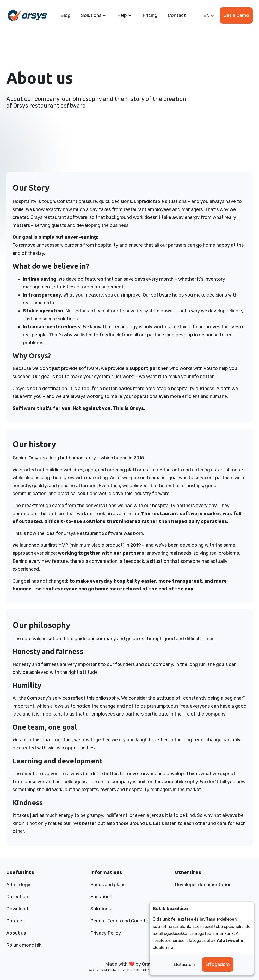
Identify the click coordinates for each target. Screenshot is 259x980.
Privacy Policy (106, 933)
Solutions (101, 909)
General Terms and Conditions (122, 921)
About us (16, 933)
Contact (177, 15)
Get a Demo (236, 15)
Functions (101, 897)
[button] (94, 16)
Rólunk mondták (24, 945)
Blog (66, 15)
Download (17, 909)
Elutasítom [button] (184, 964)
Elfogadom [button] (218, 964)
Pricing (150, 15)
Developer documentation (203, 885)
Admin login (19, 885)
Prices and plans (108, 885)
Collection (17, 897)
